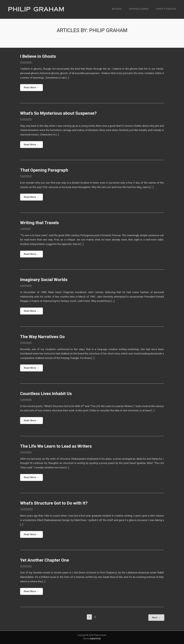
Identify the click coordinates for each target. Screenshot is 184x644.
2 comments (26, 285)
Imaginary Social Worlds (44, 280)
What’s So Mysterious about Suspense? (58, 113)
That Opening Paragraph (44, 170)
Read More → (31, 88)
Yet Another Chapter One (45, 560)
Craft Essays (166, 9)
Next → (156, 618)
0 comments (26, 62)
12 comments (26, 509)
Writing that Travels (39, 223)
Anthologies (139, 9)
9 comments (26, 452)
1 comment (25, 228)
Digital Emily (95, 639)
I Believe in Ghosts (38, 56)
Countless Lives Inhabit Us (46, 394)
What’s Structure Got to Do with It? (54, 503)
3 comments (26, 399)
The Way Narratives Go (42, 337)
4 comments (26, 342)
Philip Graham (36, 9)
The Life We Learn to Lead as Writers (56, 446)
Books (117, 9)
